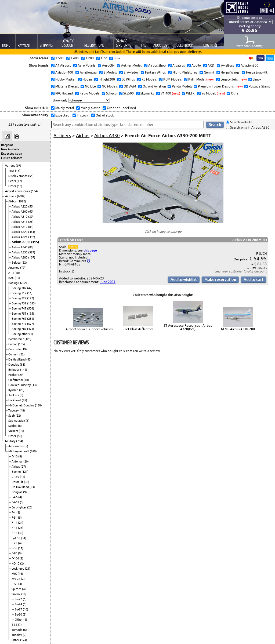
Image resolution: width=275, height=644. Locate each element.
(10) (21, 431)
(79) (23, 268)
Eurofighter (19, 507)
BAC (12, 278)
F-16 (15, 533)
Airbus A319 (20, 227)
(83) (31, 227)
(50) (31, 206)
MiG (15, 574)
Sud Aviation (17, 421)
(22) (24, 263)
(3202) (23, 283)
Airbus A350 (20, 252)
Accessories (16, 446)
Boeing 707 (19, 288)
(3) (22, 502)
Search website (241, 122)
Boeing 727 (19, 298)
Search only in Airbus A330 (249, 127)
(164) (34, 191)
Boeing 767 (19, 319)
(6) (25, 630)
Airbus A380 (20, 257)
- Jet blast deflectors (138, 329)
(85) (24, 400)
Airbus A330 (21, 242)
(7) (20, 625)
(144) (24, 370)
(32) (21, 533)
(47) (30, 288)
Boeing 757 (19, 314)
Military (11, 441)
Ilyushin (14, 390)
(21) (28, 569)
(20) (26, 461)
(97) (19, 166)
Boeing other (20, 334)
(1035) (31, 303)
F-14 (15, 523)
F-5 (14, 518)
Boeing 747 (19, 308)
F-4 (14, 512)
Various (10, 166)
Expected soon (12, 154)
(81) (23, 365)
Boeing (13, 283)
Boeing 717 (19, 293)
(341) (32, 232)
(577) (31, 324)
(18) (26, 380)
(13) (20, 186)
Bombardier (16, 339)
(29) (21, 375)
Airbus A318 (20, 222)
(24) (21, 523)
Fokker (13, 375)
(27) (23, 467)
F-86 (15, 553)
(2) (21, 558)
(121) (25, 472)
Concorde (15, 349)
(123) (28, 339)
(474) (31, 329)
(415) (35, 242)
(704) (20, 441)
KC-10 (16, 563)
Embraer (14, 370)
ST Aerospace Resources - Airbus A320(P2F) (188, 327)
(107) (32, 257)
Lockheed (15, 400)
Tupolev (14, 410)
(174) (24, 640)
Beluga (17, 263)
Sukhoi (13, 426)
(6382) (21, 196)
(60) (31, 212)
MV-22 (16, 579)
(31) (24, 538)
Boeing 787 (19, 329)
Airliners (11, 196)
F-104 (16, 558)
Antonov (14, 268)
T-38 (15, 625)
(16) (17, 278)
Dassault (18, 482)
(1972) (22, 201)
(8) (28, 421)
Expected (62, 115)
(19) (24, 349)
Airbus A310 (20, 217)
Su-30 (19, 614)
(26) (31, 222)
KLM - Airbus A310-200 (238, 329)
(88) (17, 273)
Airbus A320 (20, 232)
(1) (31, 334)
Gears (12, 181)
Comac (13, 344)
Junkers (14, 395)
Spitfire (17, 589)
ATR (11, 273)
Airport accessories (18, 191)
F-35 (15, 548)
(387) (32, 252)
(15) (18, 171)
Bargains (7, 145)
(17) (19, 181)
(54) (31, 176)
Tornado (17, 630)
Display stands (18, 176)
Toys (12, 171)
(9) (25, 492)
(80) (31, 247)
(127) (31, 298)
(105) (21, 344)
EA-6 (15, 497)
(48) (22, 410)
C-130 (16, 477)
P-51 (15, 584)
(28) (22, 390)
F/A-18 (16, 538)
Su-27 (19, 609)
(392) (32, 237)
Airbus (13, 201)
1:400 (73, 247)
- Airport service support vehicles (88, 329)
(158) (38, 405)
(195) (31, 314)
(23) (32, 487)
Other (13, 186)
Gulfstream (16, 380)
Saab (12, 416)
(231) (31, 319)
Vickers (14, 431)
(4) (20, 497)
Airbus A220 (20, 206)
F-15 (15, 528)
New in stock (10, 149)
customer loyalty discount (248, 271)
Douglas (14, 365)
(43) (29, 359)
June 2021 (108, 282)
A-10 (15, 456)
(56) (20, 436)
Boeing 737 (19, 303)
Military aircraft (19, 451)
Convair (14, 354)
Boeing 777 (19, 324)
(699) (33, 451)
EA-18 (16, 502)
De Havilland (17, 359)
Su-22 (19, 599)
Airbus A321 (20, 237)
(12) (23, 477)
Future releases (12, 158)
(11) (30, 293)
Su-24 (19, 604)
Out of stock (104, 115)
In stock (82, 115)
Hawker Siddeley (20, 385)
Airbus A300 (20, 212)
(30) (31, 217)
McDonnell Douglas (22, 405)
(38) (27, 482)
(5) (21, 395)
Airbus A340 (20, 247)
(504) (31, 308)
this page (90, 250)
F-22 (15, 543)
